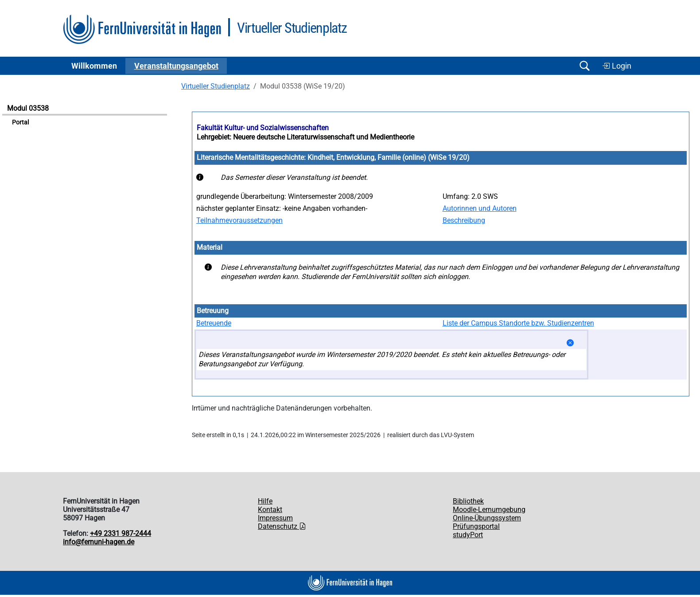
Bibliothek (468, 501)
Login (617, 66)
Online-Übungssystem (487, 518)
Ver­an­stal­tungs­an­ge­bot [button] (176, 66)
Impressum (275, 518)
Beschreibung (464, 220)
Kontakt (270, 510)
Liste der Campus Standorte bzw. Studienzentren (518, 323)
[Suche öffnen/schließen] (584, 66)
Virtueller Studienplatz (216, 86)
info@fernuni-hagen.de (99, 542)
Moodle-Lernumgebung (489, 510)
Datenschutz (282, 526)
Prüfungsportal (476, 526)
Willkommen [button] (94, 66)
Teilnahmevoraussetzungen (239, 220)
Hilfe (265, 501)
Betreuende (214, 323)
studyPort (468, 535)
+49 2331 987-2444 (121, 533)
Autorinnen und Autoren (480, 208)
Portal (20, 122)
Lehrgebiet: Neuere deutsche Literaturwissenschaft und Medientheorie (305, 137)
